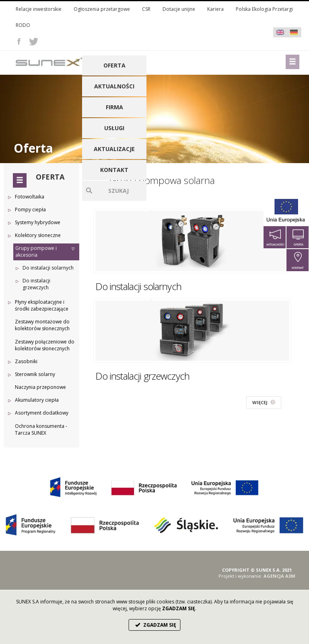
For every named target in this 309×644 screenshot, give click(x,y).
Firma (114, 107)
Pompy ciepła (30, 210)
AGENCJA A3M (279, 576)
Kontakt (114, 170)
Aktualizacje (114, 149)
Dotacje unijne (179, 9)
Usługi (114, 128)
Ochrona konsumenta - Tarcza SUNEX (41, 429)
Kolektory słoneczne (38, 235)
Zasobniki (26, 361)
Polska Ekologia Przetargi (264, 9)
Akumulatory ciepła (37, 400)
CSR (146, 9)
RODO (23, 25)
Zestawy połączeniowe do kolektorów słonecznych (45, 345)
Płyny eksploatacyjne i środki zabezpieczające (42, 305)
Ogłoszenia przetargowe (102, 9)
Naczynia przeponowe (40, 387)
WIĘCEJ (264, 402)
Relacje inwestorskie (39, 9)
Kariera (215, 9)
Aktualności (114, 86)
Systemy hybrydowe (38, 222)
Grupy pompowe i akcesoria (36, 251)
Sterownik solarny (35, 374)
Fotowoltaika (30, 197)
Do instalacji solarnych (48, 268)
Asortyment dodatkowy (42, 413)
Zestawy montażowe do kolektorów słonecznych (42, 325)
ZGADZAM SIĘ (155, 625)
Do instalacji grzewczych (36, 284)
